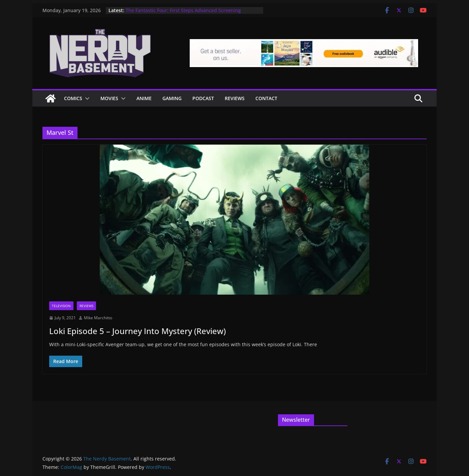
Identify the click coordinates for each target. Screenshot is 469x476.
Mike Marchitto (98, 318)
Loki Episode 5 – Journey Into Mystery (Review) (137, 331)
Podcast (203, 98)
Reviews (235, 98)
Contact (266, 98)
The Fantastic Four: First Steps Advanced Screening (183, 10)
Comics (73, 98)
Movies (109, 98)
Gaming (172, 98)
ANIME (144, 98)
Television (61, 306)
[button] (86, 98)
